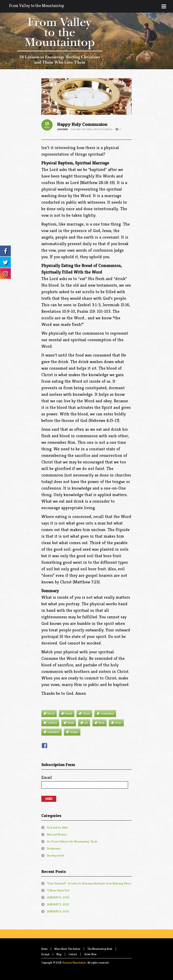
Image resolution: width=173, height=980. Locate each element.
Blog (59, 954)
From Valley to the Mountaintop (37, 6)
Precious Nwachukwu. (75, 963)
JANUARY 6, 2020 (58, 897)
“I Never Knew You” (58, 890)
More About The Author (67, 949)
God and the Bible (82, 129)
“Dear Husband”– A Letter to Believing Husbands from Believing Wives (89, 883)
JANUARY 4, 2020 (58, 911)
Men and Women (57, 834)
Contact (73, 954)
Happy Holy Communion (82, 124)
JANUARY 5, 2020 (58, 904)
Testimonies (54, 848)
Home (44, 949)
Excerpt (45, 954)
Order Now (90, 954)
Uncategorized (103, 129)
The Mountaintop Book (100, 949)
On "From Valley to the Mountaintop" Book (72, 841)
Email (84, 782)
